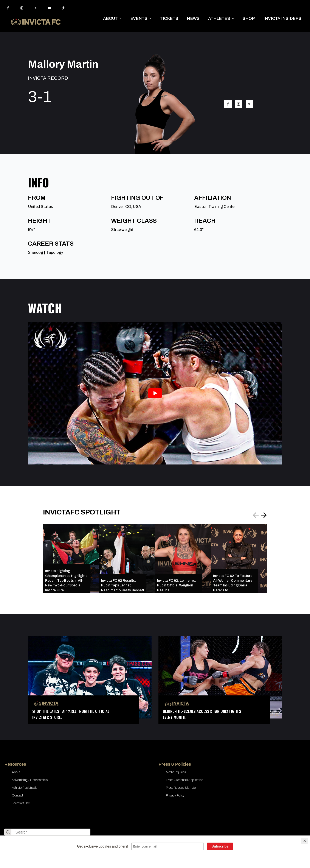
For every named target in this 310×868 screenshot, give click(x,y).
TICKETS (169, 18)
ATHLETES (219, 18)
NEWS (193, 18)
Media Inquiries (176, 772)
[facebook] (8, 8)
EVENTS (139, 18)
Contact (18, 795)
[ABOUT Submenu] (122, 18)
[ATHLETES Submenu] (234, 18)
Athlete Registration (26, 788)
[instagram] (22, 8)
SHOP (249, 18)
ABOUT (110, 18)
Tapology (55, 252)
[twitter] (36, 8)
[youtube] (49, 8)
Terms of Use (21, 803)
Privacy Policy (175, 795)
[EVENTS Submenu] (152, 18)
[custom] (63, 8)
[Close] (305, 841)
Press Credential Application (185, 780)
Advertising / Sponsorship (30, 780)
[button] (264, 515)
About (16, 772)
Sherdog (36, 252)
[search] (8, 832)
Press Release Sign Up (181, 788)
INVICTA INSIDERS (282, 18)
